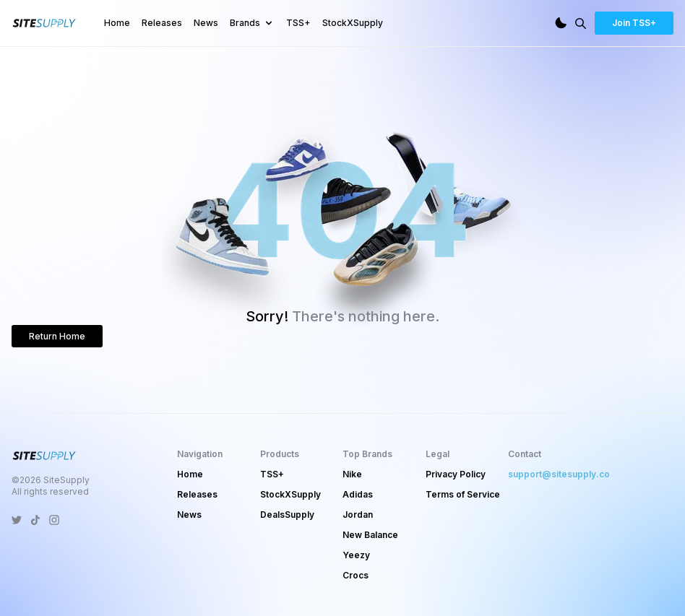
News (206, 23)
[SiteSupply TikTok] (35, 520)
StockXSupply (353, 23)
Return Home (57, 336)
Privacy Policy (456, 474)
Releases (162, 23)
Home (117, 23)
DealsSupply (287, 515)
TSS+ (298, 23)
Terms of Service (463, 494)
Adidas (358, 494)
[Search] (581, 23)
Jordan (358, 515)
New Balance (370, 535)
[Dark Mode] (561, 23)
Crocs (356, 575)
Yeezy (356, 555)
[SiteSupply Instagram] (54, 520)
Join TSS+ (634, 23)
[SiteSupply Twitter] (17, 520)
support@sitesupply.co (559, 474)
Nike (352, 474)
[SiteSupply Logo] (45, 23)
